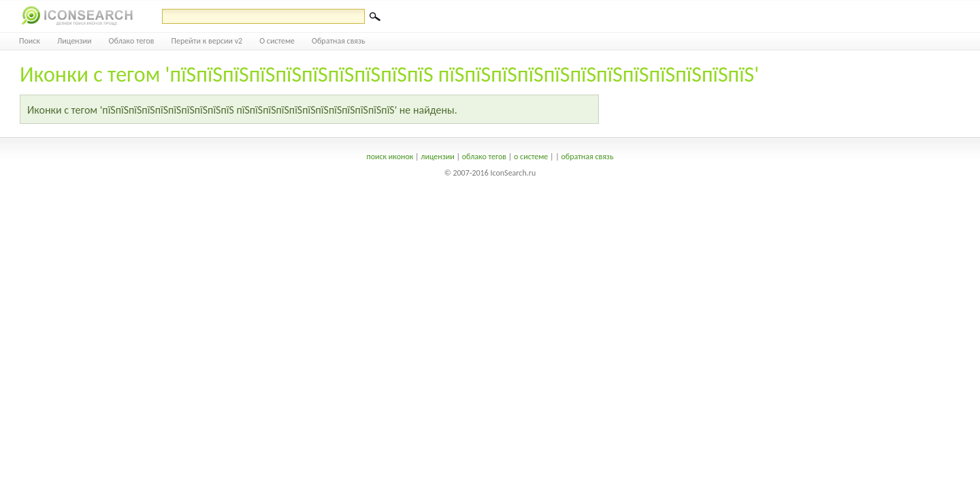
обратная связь (587, 157)
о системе (531, 157)
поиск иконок (390, 157)
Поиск (30, 41)
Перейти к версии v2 (207, 41)
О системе (277, 41)
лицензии (437, 157)
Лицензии (75, 41)
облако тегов (484, 157)
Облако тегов (132, 41)
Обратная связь (339, 41)
